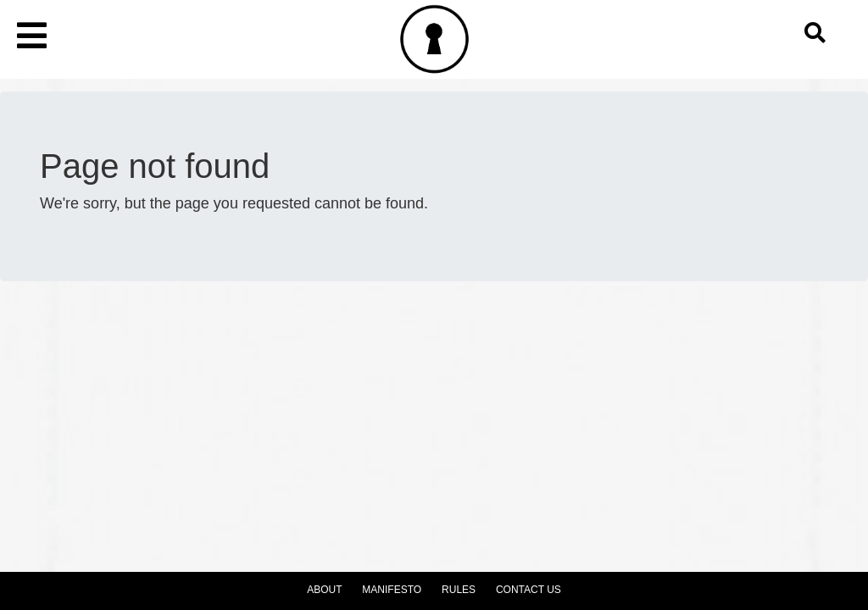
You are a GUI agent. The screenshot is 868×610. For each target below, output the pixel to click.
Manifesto (392, 590)
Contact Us (529, 590)
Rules (459, 590)
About (324, 590)
